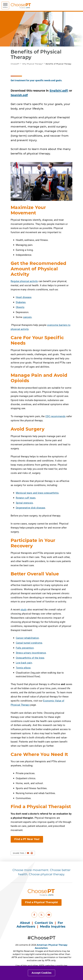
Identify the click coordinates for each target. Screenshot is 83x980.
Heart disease (24, 297)
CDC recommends (55, 416)
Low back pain (24, 663)
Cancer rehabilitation (27, 638)
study (24, 609)
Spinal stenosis (24, 503)
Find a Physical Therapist (42, 902)
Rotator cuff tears (26, 498)
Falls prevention (25, 648)
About (25, 923)
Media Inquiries (53, 926)
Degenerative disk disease (31, 508)
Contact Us (44, 923)
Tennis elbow (23, 668)
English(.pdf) (59, 91)
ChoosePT (15, 64)
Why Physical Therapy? (33, 64)
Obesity (20, 307)
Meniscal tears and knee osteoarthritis (37, 493)
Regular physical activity (24, 281)
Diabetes (21, 302)
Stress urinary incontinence (31, 653)
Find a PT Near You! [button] (27, 839)
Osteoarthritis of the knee (30, 658)
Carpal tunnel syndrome (29, 643)
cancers (27, 317)
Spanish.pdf (19, 95)
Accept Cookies (42, 973)
